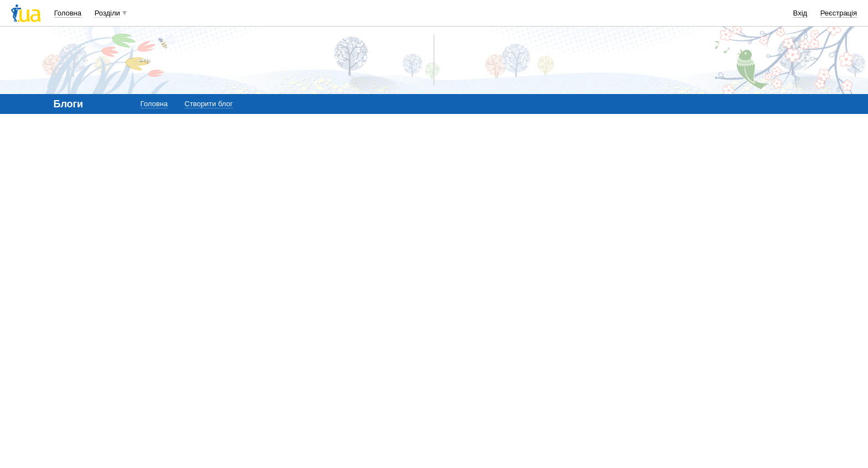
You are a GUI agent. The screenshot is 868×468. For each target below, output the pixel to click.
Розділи (107, 13)
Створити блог (208, 104)
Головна (68, 13)
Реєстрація (839, 13)
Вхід (800, 13)
